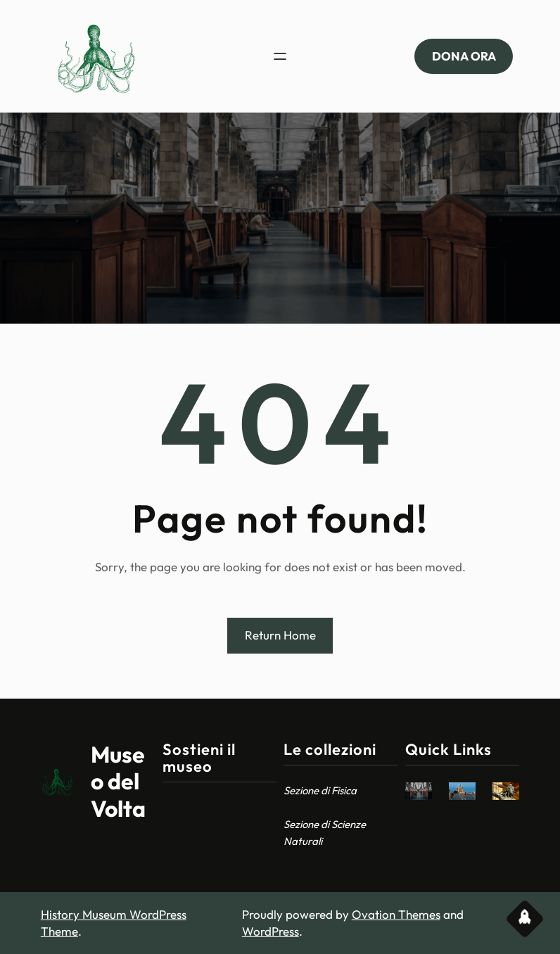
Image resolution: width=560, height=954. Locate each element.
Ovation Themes (396, 914)
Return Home (280, 635)
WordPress (271, 931)
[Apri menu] (280, 56)
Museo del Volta (118, 781)
